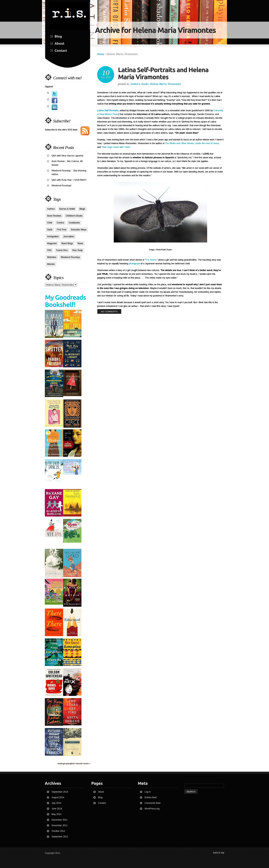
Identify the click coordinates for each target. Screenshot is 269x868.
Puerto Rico (62, 250)
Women (51, 264)
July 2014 (56, 803)
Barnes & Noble (67, 209)
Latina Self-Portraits (108, 111)
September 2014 (60, 792)
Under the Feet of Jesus (207, 143)
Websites (52, 257)
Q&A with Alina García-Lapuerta (67, 156)
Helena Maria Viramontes (165, 84)
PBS (49, 250)
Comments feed (153, 803)
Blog (100, 797)
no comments (109, 312)
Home (101, 54)
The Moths (151, 260)
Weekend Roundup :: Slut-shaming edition (69, 172)
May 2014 (57, 814)
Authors (51, 209)
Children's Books (74, 216)
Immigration (53, 237)
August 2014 (58, 797)
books (145, 84)
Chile (50, 223)
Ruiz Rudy (77, 250)
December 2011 (59, 820)
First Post (62, 230)
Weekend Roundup (70, 257)
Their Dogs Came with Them (116, 147)
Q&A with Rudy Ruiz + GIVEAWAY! (69, 180)
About (101, 792)
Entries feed (151, 797)
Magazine (52, 243)
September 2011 (60, 837)
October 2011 (58, 831)
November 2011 (59, 825)
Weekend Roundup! (61, 186)
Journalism (69, 237)
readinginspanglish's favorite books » (74, 763)
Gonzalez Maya (79, 230)
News (80, 243)
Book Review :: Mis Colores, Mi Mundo (67, 163)
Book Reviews (54, 216)
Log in (148, 792)
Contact (102, 803)
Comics (60, 223)
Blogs (82, 209)
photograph (134, 264)
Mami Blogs (67, 243)
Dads (50, 230)
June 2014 (57, 809)
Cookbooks (74, 223)
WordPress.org (152, 809)
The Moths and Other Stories (180, 143)
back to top (219, 853)
